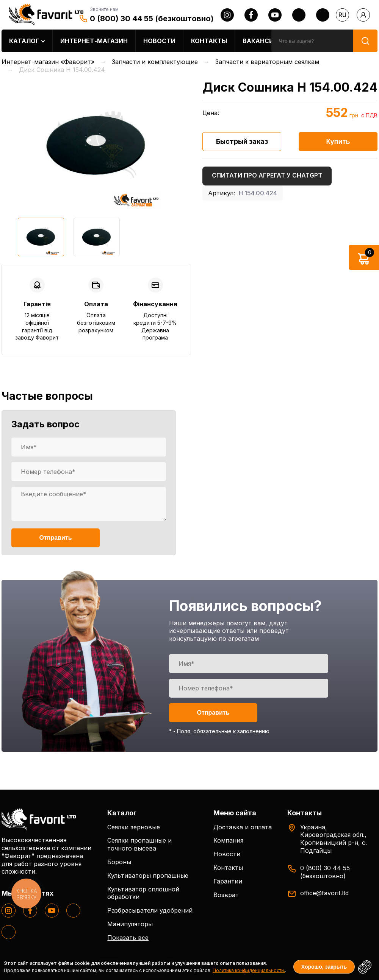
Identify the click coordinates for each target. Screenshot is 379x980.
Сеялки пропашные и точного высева (139, 844)
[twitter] (299, 15)
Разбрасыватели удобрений (150, 910)
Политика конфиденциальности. (249, 970)
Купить (338, 142)
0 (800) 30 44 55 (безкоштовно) (152, 19)
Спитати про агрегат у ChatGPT (267, 175)
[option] (96, 145)
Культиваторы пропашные (148, 876)
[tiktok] (323, 15)
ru (342, 15)
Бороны (119, 862)
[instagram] (227, 15)
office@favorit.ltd (324, 893)
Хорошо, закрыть (324, 967)
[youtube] (275, 15)
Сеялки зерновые (134, 827)
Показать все (128, 938)
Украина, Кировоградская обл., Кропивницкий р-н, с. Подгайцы (334, 839)
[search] (312, 41)
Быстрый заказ (242, 141)
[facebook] (251, 15)
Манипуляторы (130, 924)
